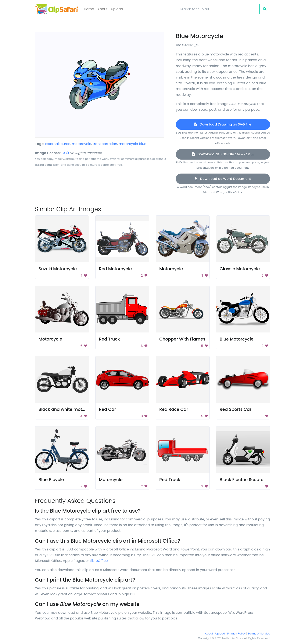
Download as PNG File (223, 154)
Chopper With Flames (182, 339)
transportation (105, 144)
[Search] (218, 9)
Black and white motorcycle (68, 409)
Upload (117, 9)
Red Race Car (174, 409)
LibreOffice (99, 561)
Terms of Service (259, 634)
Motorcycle (171, 269)
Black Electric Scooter (242, 480)
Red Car (107, 409)
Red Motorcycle (115, 269)
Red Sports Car (236, 409)
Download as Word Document (223, 179)
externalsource (58, 144)
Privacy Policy (236, 634)
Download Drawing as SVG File (223, 124)
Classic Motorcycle (240, 269)
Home (89, 9)
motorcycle (81, 144)
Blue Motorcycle (237, 339)
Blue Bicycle (51, 480)
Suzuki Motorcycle (58, 269)
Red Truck (109, 339)
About (103, 9)
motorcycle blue (132, 144)
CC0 (65, 153)
